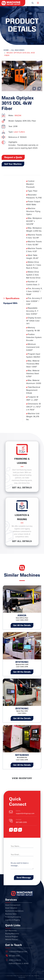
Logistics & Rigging (13, 920)
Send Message (24, 878)
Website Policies (12, 940)
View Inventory (22, 778)
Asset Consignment (13, 905)
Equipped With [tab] (10, 303)
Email (18, 811)
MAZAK (18, 115)
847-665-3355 (21, 822)
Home (6, 50)
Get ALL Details (22, 488)
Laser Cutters (19, 132)
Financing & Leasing (13, 917)
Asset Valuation (11, 908)
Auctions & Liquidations (14, 911)
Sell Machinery (11, 931)
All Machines (18, 50)
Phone (19, 820)
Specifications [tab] (13, 298)
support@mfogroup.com (25, 813)
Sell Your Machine (13, 164)
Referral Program (12, 937)
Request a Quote (13, 157)
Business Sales (11, 914)
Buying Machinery (12, 934)
